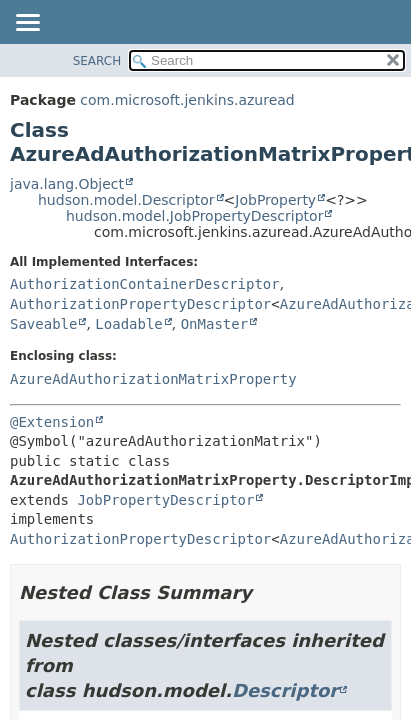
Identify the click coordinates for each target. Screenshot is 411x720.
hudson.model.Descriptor (126, 200)
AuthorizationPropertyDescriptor (140, 304)
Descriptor (285, 690)
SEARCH (97, 61)
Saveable (43, 324)
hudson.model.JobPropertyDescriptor (194, 216)
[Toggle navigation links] (27, 24)
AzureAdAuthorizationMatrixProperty (153, 379)
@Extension (52, 422)
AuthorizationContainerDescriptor (145, 284)
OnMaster (214, 324)
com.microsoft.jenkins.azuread (187, 100)
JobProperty (275, 200)
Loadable (128, 324)
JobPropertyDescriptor (165, 500)
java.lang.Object (67, 184)
